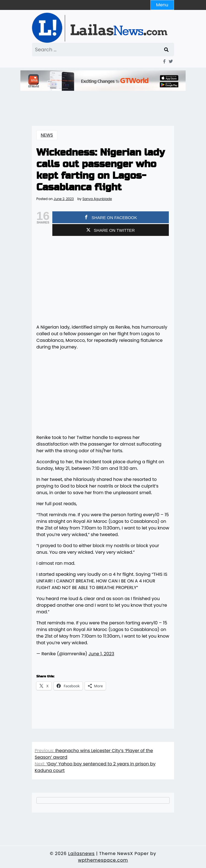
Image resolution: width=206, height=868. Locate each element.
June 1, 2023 (101, 654)
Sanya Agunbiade (97, 199)
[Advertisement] (103, 281)
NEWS (47, 135)
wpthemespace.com (103, 860)
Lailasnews (81, 854)
